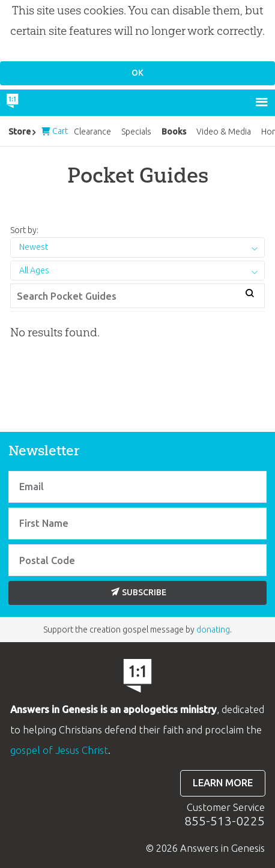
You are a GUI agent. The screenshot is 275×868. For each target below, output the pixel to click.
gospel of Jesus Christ (59, 750)
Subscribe (139, 592)
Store (20, 132)
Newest (34, 247)
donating (213, 630)
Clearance (92, 132)
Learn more (223, 783)
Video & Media (224, 132)
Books (174, 132)
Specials (136, 132)
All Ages (34, 270)
